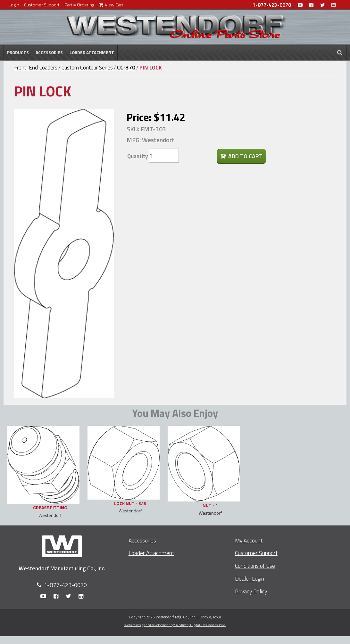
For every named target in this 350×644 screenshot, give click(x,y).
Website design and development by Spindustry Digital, (175, 625)
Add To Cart (241, 156)
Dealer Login (250, 579)
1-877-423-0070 (272, 5)
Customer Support (42, 5)
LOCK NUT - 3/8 (130, 503)
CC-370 (126, 68)
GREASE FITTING (50, 507)
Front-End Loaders (36, 68)
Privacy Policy (251, 591)
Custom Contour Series (87, 68)
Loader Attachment (92, 53)
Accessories (49, 53)
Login (14, 5)
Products (18, 53)
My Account (249, 540)
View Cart (111, 5)
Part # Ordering (79, 5)
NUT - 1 (210, 505)
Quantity (137, 156)
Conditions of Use (255, 566)
